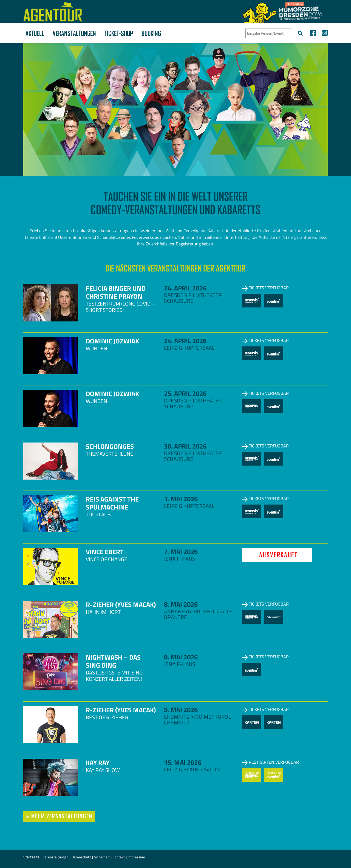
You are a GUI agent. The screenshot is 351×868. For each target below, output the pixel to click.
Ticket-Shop (119, 33)
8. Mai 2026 (181, 604)
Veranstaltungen (74, 33)
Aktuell (35, 33)
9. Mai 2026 (181, 710)
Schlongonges (110, 446)
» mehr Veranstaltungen (59, 816)
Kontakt (119, 857)
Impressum (136, 857)
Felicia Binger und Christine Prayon (116, 292)
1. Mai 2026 (181, 499)
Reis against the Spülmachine (112, 503)
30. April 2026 (185, 446)
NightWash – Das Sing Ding (113, 661)
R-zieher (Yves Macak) (121, 604)
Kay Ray (98, 763)
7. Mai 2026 (181, 551)
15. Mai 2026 (183, 762)
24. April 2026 (185, 288)
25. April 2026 (185, 393)
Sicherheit (102, 857)
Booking (151, 33)
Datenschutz (81, 857)
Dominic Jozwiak (112, 341)
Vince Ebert (105, 552)
